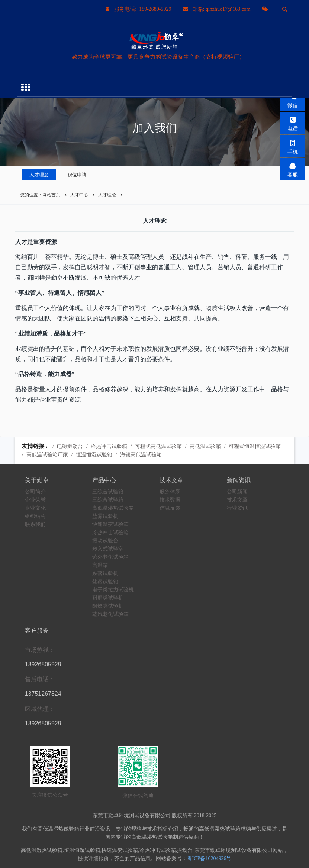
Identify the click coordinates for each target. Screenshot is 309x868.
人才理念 (39, 175)
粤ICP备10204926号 (209, 859)
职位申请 (77, 175)
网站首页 (51, 195)
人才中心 (79, 195)
